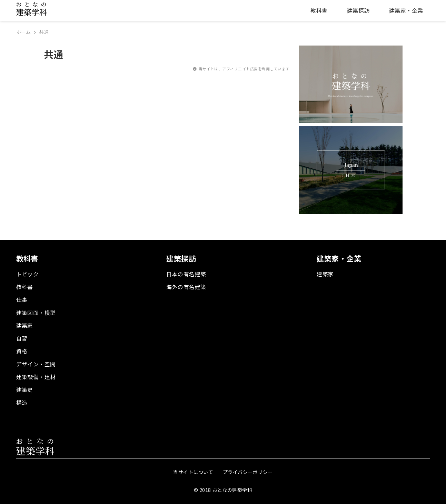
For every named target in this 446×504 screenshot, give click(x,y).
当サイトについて (193, 470)
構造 (22, 401)
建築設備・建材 (36, 375)
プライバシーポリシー (248, 470)
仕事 (22, 299)
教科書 (319, 10)
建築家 (25, 324)
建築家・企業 (406, 10)
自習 (22, 337)
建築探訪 (358, 10)
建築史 (25, 388)
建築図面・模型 (36, 312)
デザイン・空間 (36, 362)
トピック (28, 274)
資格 (22, 350)
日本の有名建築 (186, 274)
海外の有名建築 (186, 286)
